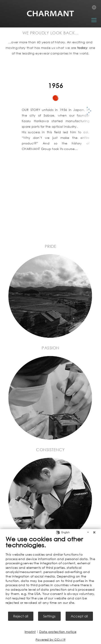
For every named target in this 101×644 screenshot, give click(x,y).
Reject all (21, 616)
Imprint (30, 632)
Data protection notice (58, 632)
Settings (49, 616)
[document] (50, 573)
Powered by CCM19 (51, 640)
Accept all (79, 616)
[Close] (94, 532)
